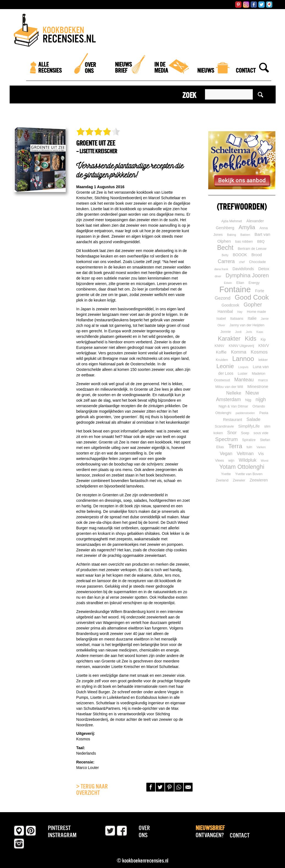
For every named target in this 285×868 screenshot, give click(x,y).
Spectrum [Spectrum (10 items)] (226, 439)
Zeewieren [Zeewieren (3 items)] (259, 480)
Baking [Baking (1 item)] (231, 235)
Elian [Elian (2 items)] (240, 283)
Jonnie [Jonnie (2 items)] (226, 332)
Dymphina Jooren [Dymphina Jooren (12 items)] (247, 275)
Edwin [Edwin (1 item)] (228, 283)
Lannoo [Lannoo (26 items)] (243, 359)
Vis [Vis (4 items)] (261, 454)
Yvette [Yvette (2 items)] (226, 474)
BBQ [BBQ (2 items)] (261, 241)
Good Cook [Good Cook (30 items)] (252, 297)
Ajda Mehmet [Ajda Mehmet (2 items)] (232, 221)
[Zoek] (264, 78)
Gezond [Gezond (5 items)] (223, 298)
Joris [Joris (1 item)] (249, 332)
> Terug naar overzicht (92, 790)
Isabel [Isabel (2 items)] (221, 318)
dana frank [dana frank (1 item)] (221, 269)
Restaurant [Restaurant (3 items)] (233, 420)
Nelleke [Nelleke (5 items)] (234, 393)
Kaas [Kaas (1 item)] (260, 332)
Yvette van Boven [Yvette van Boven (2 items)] (249, 474)
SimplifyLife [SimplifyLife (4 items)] (249, 426)
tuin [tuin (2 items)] (249, 447)
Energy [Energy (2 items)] (254, 283)
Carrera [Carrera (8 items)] (226, 261)
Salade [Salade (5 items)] (254, 419)
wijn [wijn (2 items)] (231, 460)
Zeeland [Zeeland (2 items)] (222, 480)
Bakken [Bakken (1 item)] (245, 235)
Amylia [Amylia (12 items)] (247, 227)
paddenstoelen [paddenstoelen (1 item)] (245, 413)
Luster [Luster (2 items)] (242, 373)
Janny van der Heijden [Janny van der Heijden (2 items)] (247, 325)
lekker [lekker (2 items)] (263, 360)
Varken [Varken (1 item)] (261, 447)
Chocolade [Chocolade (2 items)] (257, 262)
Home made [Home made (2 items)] (256, 312)
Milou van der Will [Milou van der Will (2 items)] (229, 387)
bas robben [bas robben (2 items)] (244, 241)
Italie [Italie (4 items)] (252, 318)
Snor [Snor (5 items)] (232, 432)
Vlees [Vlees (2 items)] (220, 460)
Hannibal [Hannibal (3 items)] (225, 311)
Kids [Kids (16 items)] (251, 339)
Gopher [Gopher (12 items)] (253, 305)
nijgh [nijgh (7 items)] (261, 399)
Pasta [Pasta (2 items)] (264, 413)
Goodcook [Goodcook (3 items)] (230, 305)
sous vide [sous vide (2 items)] (261, 433)
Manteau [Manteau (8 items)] (244, 380)
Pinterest (59, 828)
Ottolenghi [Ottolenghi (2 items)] (223, 413)
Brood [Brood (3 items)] (257, 255)
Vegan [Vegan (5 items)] (226, 453)
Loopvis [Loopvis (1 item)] (243, 367)
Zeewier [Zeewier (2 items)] (239, 480)
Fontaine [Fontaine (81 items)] (235, 289)
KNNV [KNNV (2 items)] (219, 346)
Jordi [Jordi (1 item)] (238, 332)
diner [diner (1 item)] (218, 276)
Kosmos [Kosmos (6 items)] (259, 352)
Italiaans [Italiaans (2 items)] (237, 318)
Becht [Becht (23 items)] (225, 248)
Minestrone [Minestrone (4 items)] (258, 386)
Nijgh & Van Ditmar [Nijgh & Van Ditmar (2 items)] (233, 406)
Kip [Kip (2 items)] (263, 339)
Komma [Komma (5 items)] (239, 352)
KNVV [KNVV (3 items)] (264, 346)
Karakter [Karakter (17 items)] (229, 339)
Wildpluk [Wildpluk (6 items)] (248, 460)
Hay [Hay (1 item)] (240, 312)
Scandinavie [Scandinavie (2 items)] (224, 426)
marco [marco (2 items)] (263, 380)
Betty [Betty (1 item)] (225, 255)
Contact (240, 835)
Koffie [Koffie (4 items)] (221, 352)
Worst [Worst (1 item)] (265, 461)
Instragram (62, 835)
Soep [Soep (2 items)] (245, 433)
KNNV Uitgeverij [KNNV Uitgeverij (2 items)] (241, 346)
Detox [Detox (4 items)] (264, 269)
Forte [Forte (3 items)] (260, 291)
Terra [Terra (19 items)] (235, 446)
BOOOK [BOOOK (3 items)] (240, 255)
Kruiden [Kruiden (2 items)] (222, 360)
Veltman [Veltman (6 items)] (245, 454)
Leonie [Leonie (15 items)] (225, 366)
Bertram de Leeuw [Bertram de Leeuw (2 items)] (252, 249)
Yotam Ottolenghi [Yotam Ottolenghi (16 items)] (242, 467)
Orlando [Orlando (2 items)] (259, 406)
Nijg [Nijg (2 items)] (248, 400)
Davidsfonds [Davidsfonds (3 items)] (243, 269)
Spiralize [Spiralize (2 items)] (249, 440)
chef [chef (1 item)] (242, 262)
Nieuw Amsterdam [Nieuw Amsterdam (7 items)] (237, 396)
